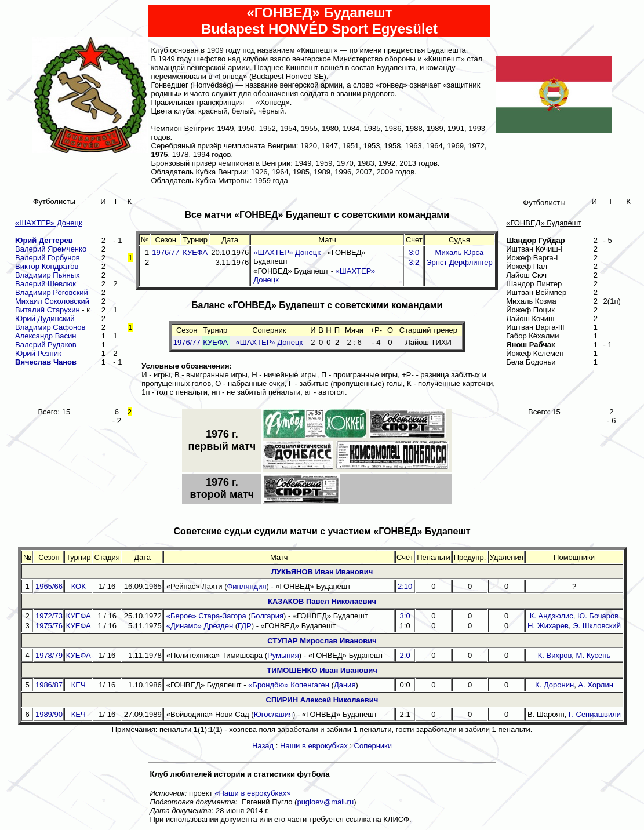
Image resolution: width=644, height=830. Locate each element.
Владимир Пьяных (48, 275)
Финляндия (246, 586)
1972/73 (49, 616)
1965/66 (49, 586)
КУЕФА (195, 252)
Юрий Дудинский (45, 318)
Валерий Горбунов (48, 258)
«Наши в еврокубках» (252, 793)
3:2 (414, 262)
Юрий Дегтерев (44, 240)
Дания (345, 685)
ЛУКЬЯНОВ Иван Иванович (322, 572)
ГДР (245, 626)
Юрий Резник (38, 353)
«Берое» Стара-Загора (206, 616)
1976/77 (165, 252)
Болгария (267, 616)
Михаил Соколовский (52, 301)
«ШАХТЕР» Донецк (287, 252)
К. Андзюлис (552, 616)
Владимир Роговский (52, 292)
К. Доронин (554, 685)
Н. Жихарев (548, 626)
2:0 (405, 655)
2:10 (405, 586)
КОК (79, 586)
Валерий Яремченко (51, 249)
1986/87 (49, 685)
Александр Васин (46, 336)
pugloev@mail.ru (325, 802)
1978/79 (49, 655)
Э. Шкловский (597, 626)
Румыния (283, 655)
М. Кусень (594, 655)
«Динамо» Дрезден (200, 626)
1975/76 (49, 626)
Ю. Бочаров (598, 616)
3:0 (405, 616)
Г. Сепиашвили (595, 714)
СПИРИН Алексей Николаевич (322, 700)
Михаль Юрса (460, 252)
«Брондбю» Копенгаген (289, 685)
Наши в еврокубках (314, 746)
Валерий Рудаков (46, 345)
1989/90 (49, 714)
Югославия (273, 714)
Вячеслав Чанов (46, 362)
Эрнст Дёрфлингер (459, 262)
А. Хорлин (595, 685)
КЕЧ (79, 685)
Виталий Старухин (48, 310)
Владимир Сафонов (50, 327)
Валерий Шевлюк (46, 284)
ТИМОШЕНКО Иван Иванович (322, 670)
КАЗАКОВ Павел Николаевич (322, 601)
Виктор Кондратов (47, 266)
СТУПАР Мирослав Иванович (322, 641)
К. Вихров (555, 655)
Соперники (373, 746)
